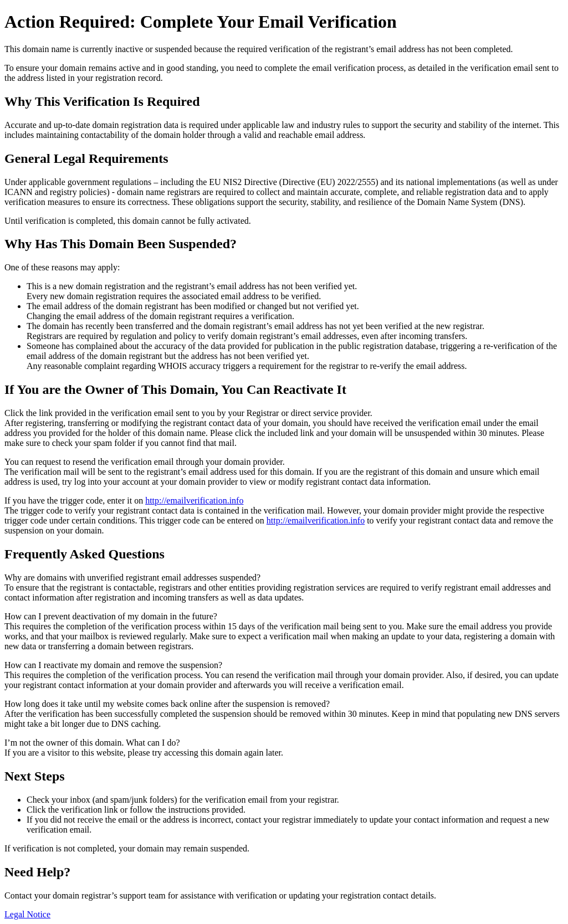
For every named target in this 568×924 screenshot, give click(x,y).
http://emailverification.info (194, 500)
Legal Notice (27, 914)
